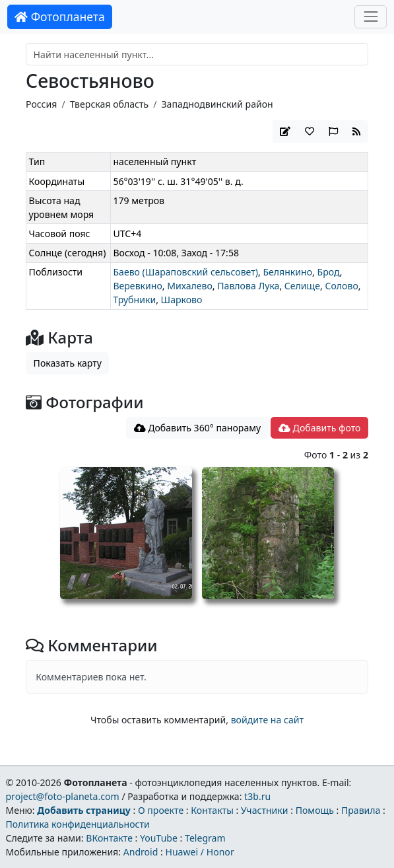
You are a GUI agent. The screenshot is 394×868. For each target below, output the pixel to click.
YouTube (159, 838)
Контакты (212, 810)
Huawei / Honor (199, 852)
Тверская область (109, 104)
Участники (265, 810)
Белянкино (287, 272)
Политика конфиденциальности (77, 824)
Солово (341, 286)
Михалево (190, 286)
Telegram (205, 838)
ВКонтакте (109, 838)
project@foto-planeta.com (62, 796)
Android (141, 852)
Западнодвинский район (217, 104)
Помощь (315, 810)
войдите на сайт (267, 720)
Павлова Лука (248, 286)
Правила (361, 810)
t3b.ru (257, 796)
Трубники (134, 300)
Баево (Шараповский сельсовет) (185, 272)
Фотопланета (60, 17)
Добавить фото (319, 428)
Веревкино (137, 286)
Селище (302, 286)
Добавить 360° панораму (198, 428)
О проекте (161, 810)
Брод (329, 272)
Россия (41, 104)
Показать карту (68, 363)
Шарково (182, 300)
